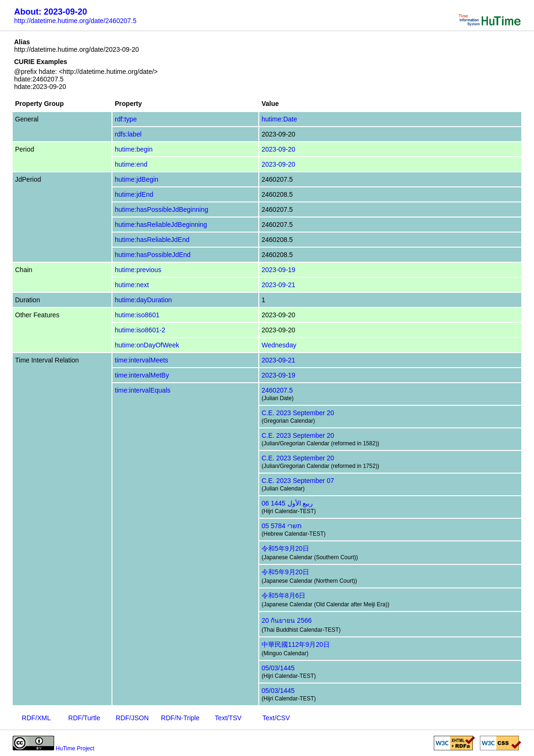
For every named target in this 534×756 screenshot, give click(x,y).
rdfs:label (128, 134)
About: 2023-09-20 (51, 12)
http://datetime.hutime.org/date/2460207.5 (75, 21)
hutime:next (132, 285)
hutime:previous (138, 270)
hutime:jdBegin (137, 179)
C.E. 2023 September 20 (298, 413)
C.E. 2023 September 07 (298, 481)
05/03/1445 (278, 668)
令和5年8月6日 (283, 595)
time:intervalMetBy (142, 375)
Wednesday (279, 345)
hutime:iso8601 (137, 315)
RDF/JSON (132, 718)
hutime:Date (279, 119)
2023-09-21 (279, 285)
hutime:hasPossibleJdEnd (153, 255)
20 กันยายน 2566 (287, 620)
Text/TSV (228, 718)
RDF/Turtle (84, 718)
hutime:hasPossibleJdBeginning (161, 209)
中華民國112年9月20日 (296, 644)
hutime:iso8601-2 (140, 330)
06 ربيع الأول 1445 (287, 503)
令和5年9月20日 (285, 548)
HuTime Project (75, 748)
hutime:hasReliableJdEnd (152, 240)
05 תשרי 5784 (282, 526)
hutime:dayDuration (143, 300)
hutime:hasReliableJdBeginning (161, 225)
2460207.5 (277, 390)
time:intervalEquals (143, 390)
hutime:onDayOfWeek (147, 345)
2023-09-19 (279, 270)
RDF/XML (36, 718)
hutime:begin (134, 149)
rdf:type (126, 119)
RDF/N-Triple (180, 718)
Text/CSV (276, 718)
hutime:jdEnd (134, 194)
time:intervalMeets (142, 360)
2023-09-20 (279, 149)
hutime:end (131, 164)
